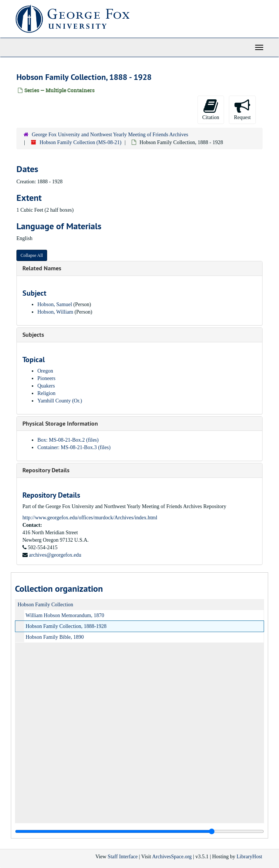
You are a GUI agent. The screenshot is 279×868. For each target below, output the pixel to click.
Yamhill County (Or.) (60, 401)
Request (242, 109)
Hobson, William (55, 312)
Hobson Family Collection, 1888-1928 (66, 626)
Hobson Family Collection (45, 605)
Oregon (45, 371)
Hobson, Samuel (55, 304)
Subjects (33, 335)
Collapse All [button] (32, 255)
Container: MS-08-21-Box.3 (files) (74, 447)
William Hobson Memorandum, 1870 (65, 615)
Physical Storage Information (60, 424)
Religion (46, 393)
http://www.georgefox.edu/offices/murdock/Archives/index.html (90, 518)
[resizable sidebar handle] (139, 831)
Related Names (42, 268)
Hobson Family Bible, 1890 (55, 637)
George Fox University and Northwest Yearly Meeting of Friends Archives (110, 135)
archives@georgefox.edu (55, 555)
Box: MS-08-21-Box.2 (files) (68, 440)
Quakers (46, 386)
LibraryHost (249, 857)
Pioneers (46, 378)
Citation (211, 109)
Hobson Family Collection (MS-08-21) (81, 142)
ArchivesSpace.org (172, 857)
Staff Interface (123, 857)
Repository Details (46, 470)
